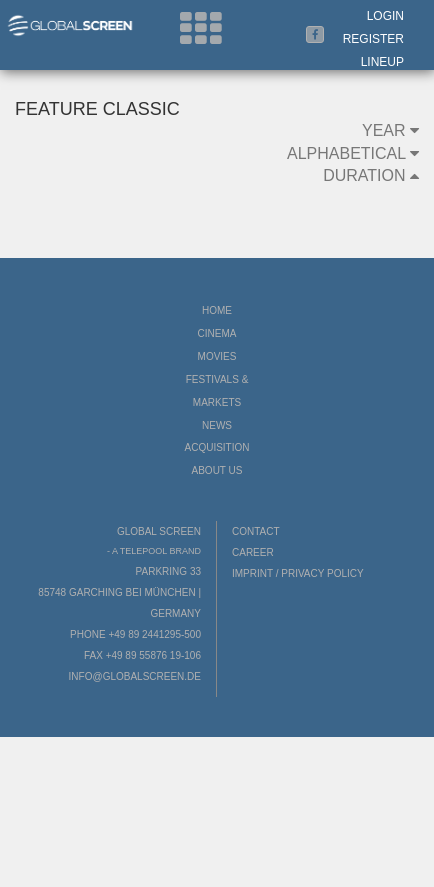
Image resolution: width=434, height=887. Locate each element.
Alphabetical (353, 153)
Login (385, 16)
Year (390, 130)
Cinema (217, 333)
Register (373, 39)
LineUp (382, 62)
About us (217, 470)
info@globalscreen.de (135, 676)
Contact (256, 531)
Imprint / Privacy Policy (298, 573)
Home (217, 310)
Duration (371, 175)
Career (253, 552)
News (217, 425)
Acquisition (216, 447)
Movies (217, 356)
